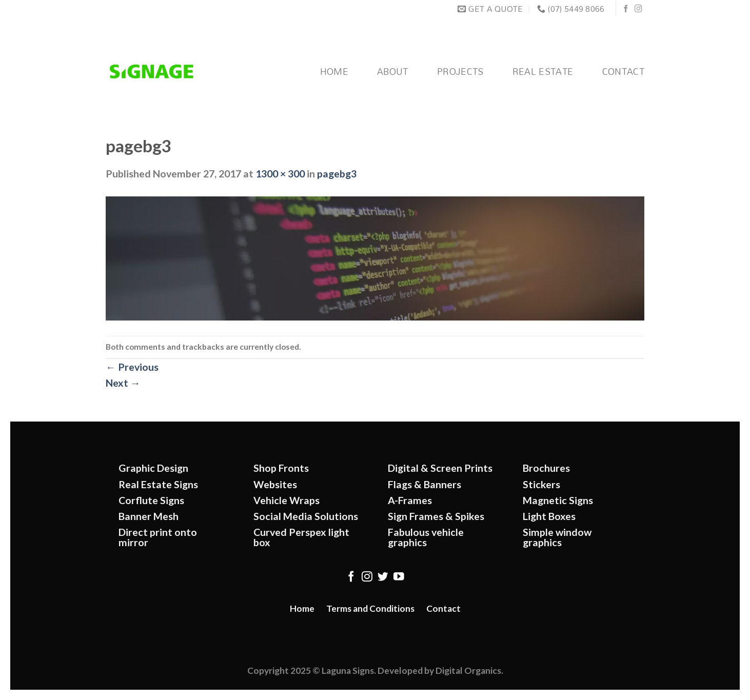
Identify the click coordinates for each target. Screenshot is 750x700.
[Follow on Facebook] (626, 9)
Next (123, 383)
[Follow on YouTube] (399, 577)
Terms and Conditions (370, 608)
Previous (132, 367)
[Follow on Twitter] (383, 577)
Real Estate (543, 72)
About (393, 72)
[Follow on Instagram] (638, 9)
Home (334, 72)
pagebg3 (337, 174)
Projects (460, 72)
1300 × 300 (280, 174)
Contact (623, 72)
